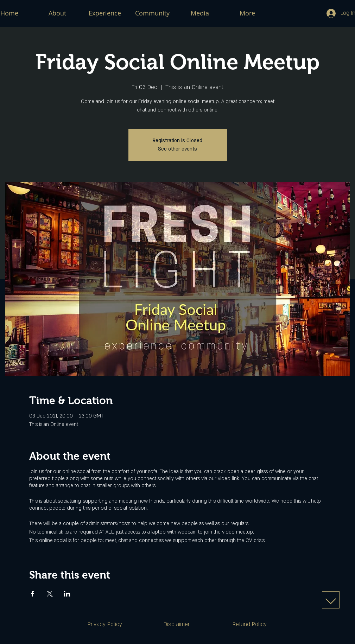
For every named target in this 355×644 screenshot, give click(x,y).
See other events (177, 149)
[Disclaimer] (177, 625)
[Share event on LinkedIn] (67, 594)
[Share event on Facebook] (33, 594)
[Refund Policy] (250, 625)
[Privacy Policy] (105, 625)
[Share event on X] (50, 594)
